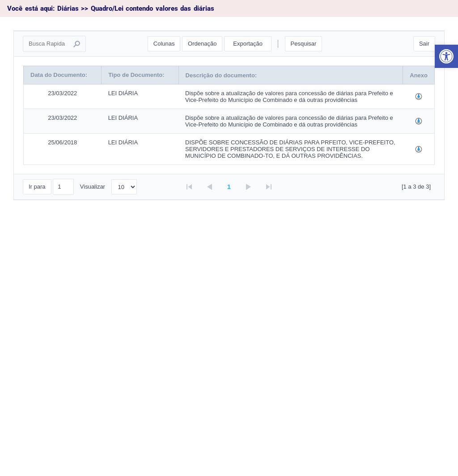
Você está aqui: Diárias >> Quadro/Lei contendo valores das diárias (111, 8)
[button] (446, 56)
